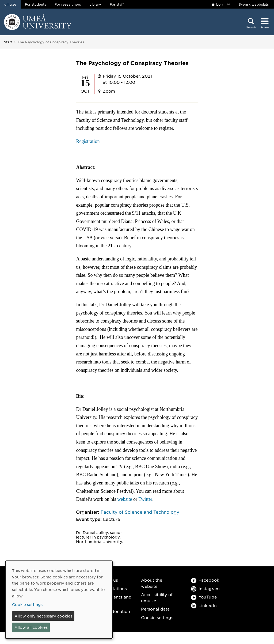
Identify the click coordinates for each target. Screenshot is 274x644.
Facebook (205, 580)
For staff (117, 4)
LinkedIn (204, 605)
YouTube (204, 597)
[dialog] (59, 600)
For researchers (68, 4)
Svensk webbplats (254, 4)
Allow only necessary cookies (43, 616)
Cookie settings (157, 617)
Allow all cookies (31, 627)
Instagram (205, 588)
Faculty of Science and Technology (140, 512)
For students (35, 4)
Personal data (155, 609)
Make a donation (113, 611)
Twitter (145, 499)
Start (8, 42)
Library (95, 4)
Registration (88, 141)
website (125, 499)
